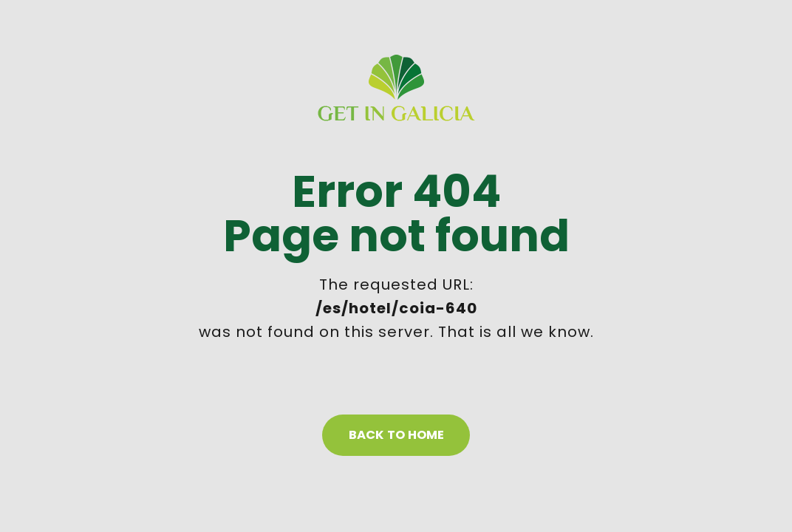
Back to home (396, 435)
